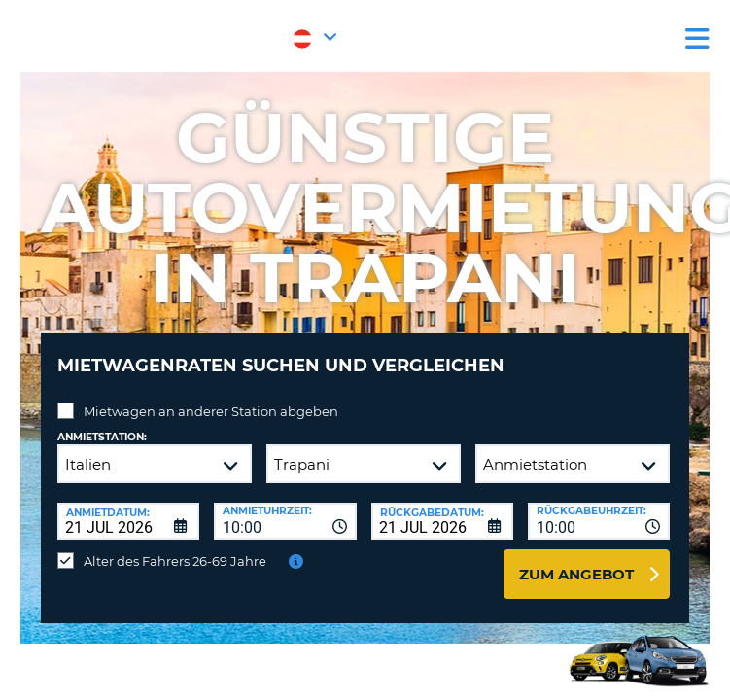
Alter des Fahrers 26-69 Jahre (175, 561)
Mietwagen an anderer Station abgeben (211, 411)
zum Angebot (576, 574)
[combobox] (285, 521)
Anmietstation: (102, 437)
